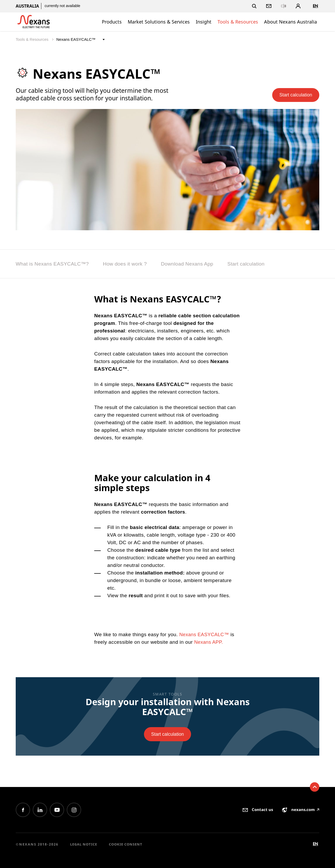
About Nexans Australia (291, 22)
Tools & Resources (238, 22)
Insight (204, 22)
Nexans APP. (209, 642)
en (315, 6)
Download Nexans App (187, 264)
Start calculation (294, 94)
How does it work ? (125, 264)
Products (112, 22)
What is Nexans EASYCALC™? (52, 264)
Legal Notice (84, 844)
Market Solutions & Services (159, 22)
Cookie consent (126, 844)
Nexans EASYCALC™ (205, 634)
